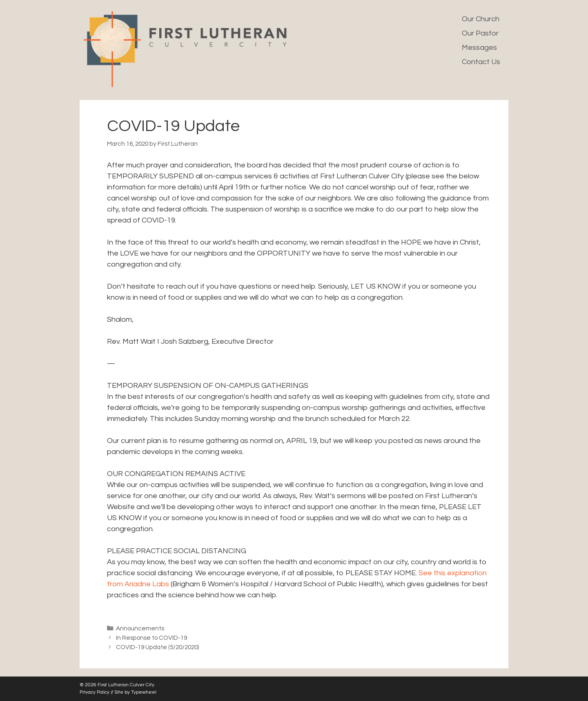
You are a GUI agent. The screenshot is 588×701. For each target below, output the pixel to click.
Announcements (140, 628)
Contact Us (481, 62)
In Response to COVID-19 (151, 638)
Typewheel (144, 692)
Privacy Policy (95, 692)
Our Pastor (480, 33)
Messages (479, 48)
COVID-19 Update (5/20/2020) (158, 647)
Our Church (481, 19)
